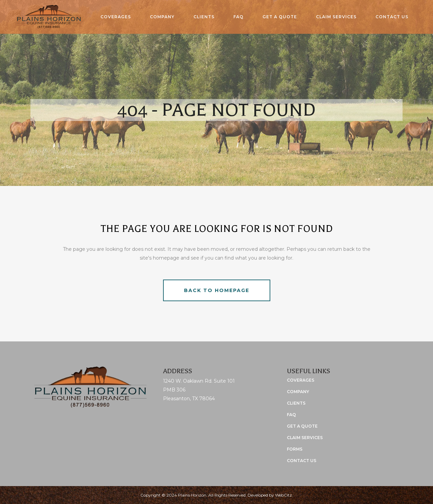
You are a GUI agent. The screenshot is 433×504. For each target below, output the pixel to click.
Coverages (301, 380)
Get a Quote (302, 426)
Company (298, 392)
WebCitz (283, 495)
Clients (296, 403)
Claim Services (305, 438)
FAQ (291, 415)
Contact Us (302, 461)
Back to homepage (217, 290)
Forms (295, 449)
